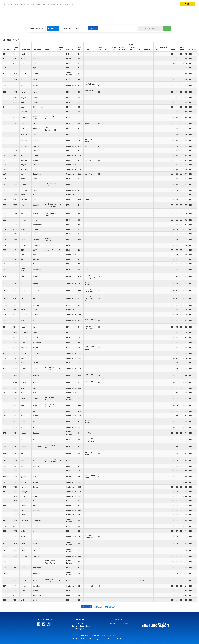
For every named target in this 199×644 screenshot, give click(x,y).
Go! (167, 29)
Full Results (53, 28)
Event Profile (80, 28)
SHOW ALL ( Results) (105, 607)
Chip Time (182, 48)
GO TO (92, 28)
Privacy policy (81, 629)
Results (81, 623)
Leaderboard (66, 28)
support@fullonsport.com (118, 623)
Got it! (187, 4)
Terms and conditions (81, 626)
